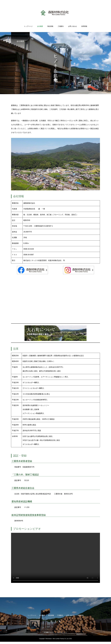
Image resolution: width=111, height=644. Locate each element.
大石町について (49, 632)
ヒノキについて (62, 632)
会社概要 (40, 26)
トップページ (28, 26)
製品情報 (50, 26)
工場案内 (61, 26)
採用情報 (84, 26)
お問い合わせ (72, 26)
